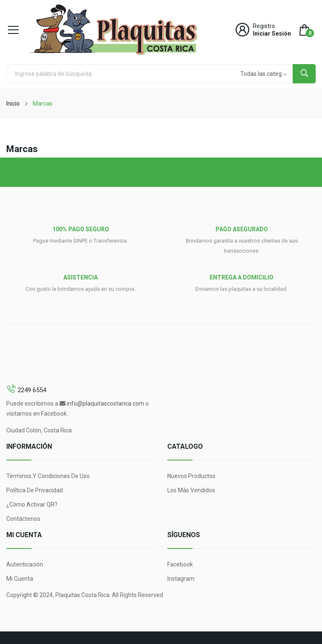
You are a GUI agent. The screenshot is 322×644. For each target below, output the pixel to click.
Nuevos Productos (191, 476)
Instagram (181, 579)
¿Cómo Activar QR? (32, 504)
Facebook (180, 564)
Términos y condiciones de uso (48, 476)
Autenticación (25, 564)
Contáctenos (23, 519)
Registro (264, 26)
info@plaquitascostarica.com (105, 403)
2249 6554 (32, 390)
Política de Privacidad (35, 490)
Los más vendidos (191, 490)
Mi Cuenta (20, 579)
